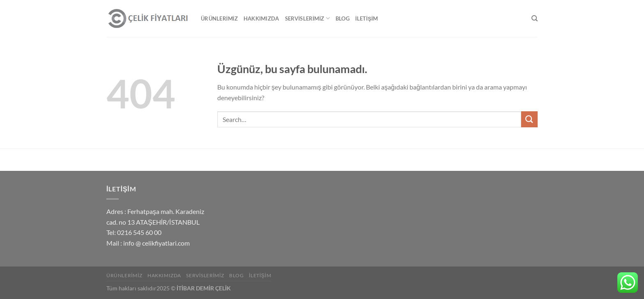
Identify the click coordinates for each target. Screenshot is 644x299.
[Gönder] (529, 119)
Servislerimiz (307, 18)
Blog (343, 18)
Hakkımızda (261, 18)
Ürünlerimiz (219, 18)
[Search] (535, 18)
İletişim (367, 18)
